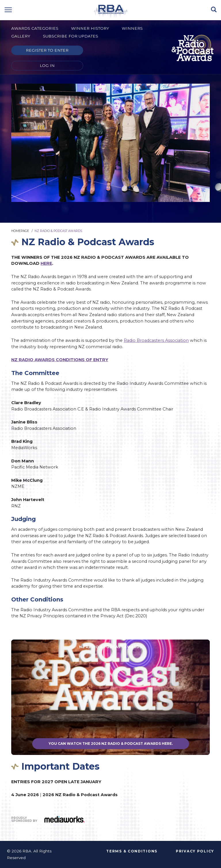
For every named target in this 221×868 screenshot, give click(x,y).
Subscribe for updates (71, 36)
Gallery (21, 36)
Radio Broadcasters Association (156, 340)
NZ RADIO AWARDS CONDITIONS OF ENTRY (60, 360)
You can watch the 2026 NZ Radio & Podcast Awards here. (111, 744)
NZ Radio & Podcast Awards (58, 231)
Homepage (20, 231)
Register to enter (47, 50)
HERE (46, 263)
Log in (47, 65)
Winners (132, 28)
